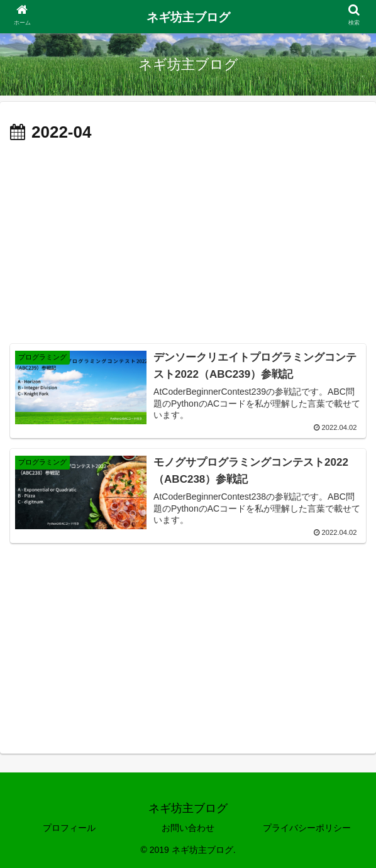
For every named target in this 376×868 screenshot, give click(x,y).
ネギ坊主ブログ (188, 17)
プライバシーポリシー (307, 828)
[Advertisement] (188, 241)
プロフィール (69, 828)
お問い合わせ (188, 828)
